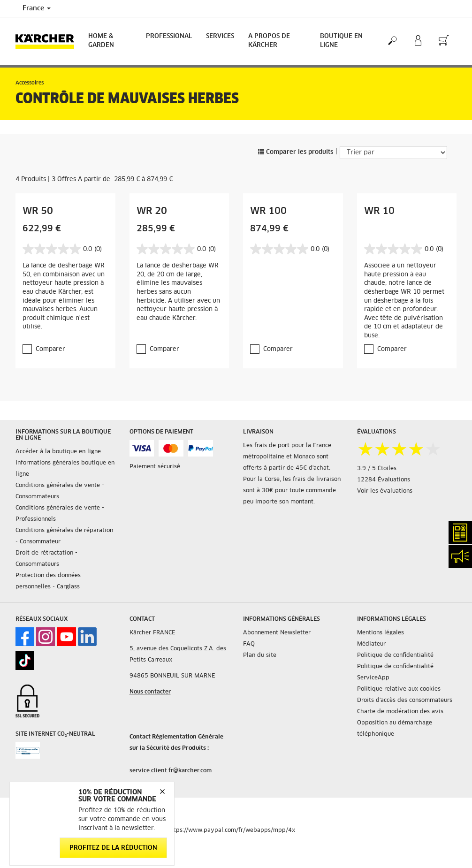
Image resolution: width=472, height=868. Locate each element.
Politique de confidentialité (395, 655)
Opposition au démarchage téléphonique (395, 729)
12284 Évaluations (384, 480)
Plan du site (260, 655)
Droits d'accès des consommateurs (405, 700)
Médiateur (371, 644)
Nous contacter (150, 692)
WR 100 (268, 211)
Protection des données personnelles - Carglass (48, 581)
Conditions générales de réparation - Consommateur (64, 536)
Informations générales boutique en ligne (65, 469)
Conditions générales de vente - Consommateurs (60, 491)
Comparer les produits (296, 152)
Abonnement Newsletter (277, 633)
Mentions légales (381, 633)
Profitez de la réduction (113, 848)
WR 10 (379, 211)
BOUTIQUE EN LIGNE (341, 41)
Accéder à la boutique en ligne (58, 452)
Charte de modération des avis (400, 712)
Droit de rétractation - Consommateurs (46, 559)
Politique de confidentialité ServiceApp (395, 672)
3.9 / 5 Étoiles (377, 469)
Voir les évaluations (385, 491)
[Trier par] (393, 152)
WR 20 (152, 211)
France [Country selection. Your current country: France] (37, 8)
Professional (169, 36)
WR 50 (38, 211)
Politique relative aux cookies (399, 689)
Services (220, 36)
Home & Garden (101, 41)
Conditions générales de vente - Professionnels (60, 514)
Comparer (50, 349)
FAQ (249, 644)
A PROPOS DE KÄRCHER (269, 41)
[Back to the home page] (48, 41)
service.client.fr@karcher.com (171, 771)
